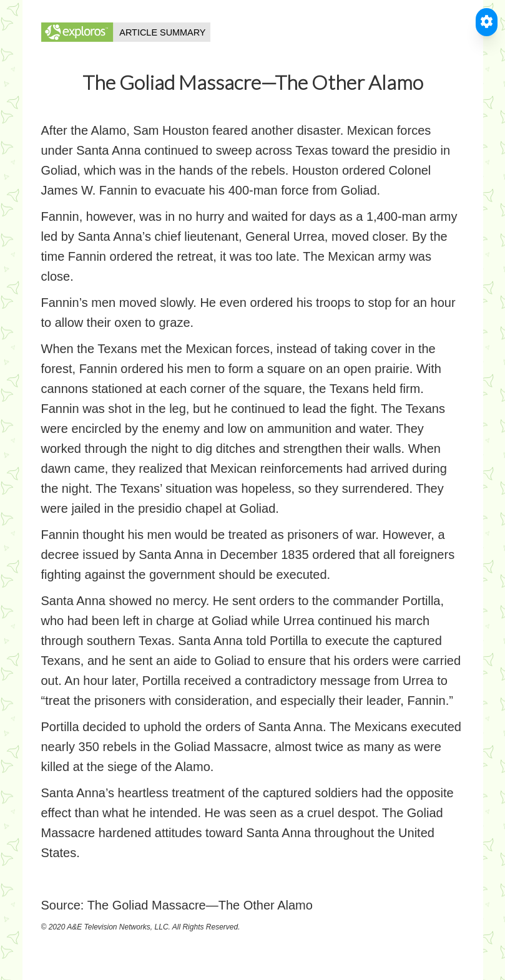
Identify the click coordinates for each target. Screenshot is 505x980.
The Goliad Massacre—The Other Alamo (200, 905)
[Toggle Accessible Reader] (487, 22)
